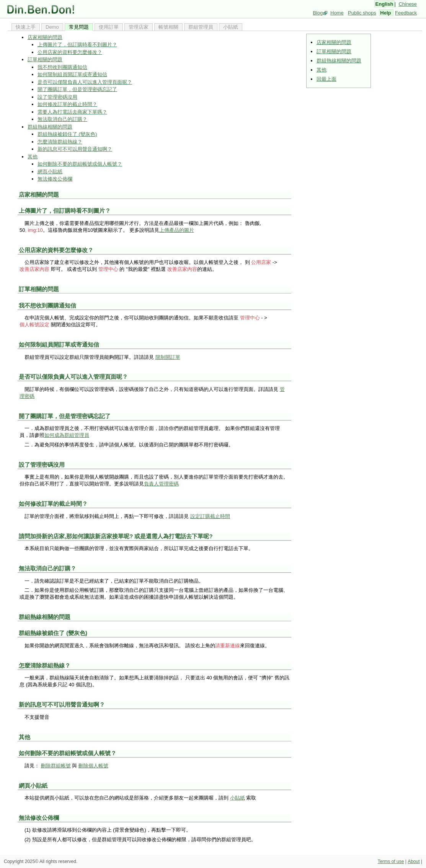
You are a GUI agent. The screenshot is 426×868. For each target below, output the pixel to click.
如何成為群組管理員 (67, 435)
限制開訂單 (168, 357)
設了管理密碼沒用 (57, 97)
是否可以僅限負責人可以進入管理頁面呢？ (85, 82)
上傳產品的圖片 (177, 230)
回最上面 (326, 79)
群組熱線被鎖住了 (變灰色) (67, 134)
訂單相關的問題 (334, 51)
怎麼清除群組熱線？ (60, 142)
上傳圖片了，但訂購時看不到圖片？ (77, 45)
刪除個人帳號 (93, 766)
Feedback (406, 13)
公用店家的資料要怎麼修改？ (70, 52)
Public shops (362, 13)
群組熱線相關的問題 (339, 61)
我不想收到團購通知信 (62, 67)
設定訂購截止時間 (210, 516)
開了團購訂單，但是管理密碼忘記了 (77, 89)
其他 (322, 70)
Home (337, 13)
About (414, 861)
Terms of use (391, 861)
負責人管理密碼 (161, 484)
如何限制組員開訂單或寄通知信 (72, 74)
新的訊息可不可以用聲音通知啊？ (75, 149)
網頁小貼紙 (50, 172)
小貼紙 (237, 798)
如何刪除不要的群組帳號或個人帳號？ (80, 164)
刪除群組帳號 (56, 766)
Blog (318, 13)
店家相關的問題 (334, 42)
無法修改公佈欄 (55, 179)
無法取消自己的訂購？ (62, 119)
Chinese (408, 4)
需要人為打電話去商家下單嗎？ (72, 112)
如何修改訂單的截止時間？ (67, 104)
